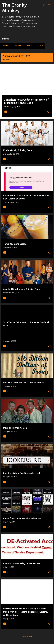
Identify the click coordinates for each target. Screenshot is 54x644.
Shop (29, 46)
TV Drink (17, 46)
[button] (48, 112)
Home (5, 46)
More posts (27, 637)
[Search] (44, 5)
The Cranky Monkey (14, 8)
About (40, 46)
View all (7, 59)
